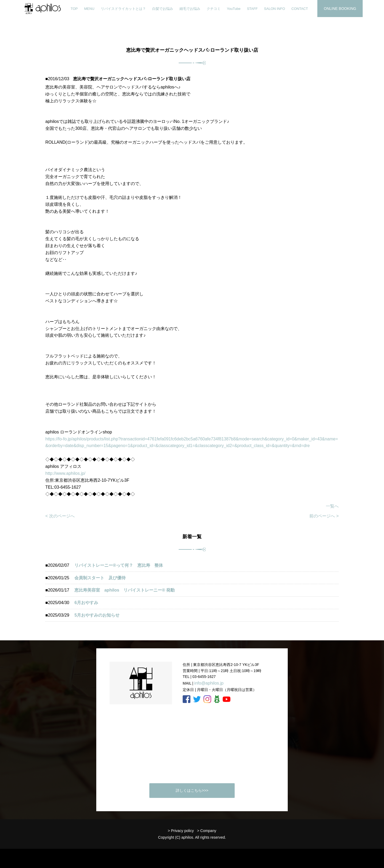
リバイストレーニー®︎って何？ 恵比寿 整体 (119, 565)
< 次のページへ (60, 516)
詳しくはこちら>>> (192, 790)
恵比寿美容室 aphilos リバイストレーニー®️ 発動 (127, 590)
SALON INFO (275, 9)
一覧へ (332, 506)
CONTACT (300, 9)
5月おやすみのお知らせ (97, 615)
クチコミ (214, 9)
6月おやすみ (86, 603)
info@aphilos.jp (209, 683)
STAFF (252, 9)
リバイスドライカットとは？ (123, 9)
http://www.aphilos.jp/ (65, 473)
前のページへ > (324, 516)
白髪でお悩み (163, 9)
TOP (74, 9)
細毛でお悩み (190, 9)
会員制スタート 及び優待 (100, 578)
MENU (89, 9)
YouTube (234, 9)
